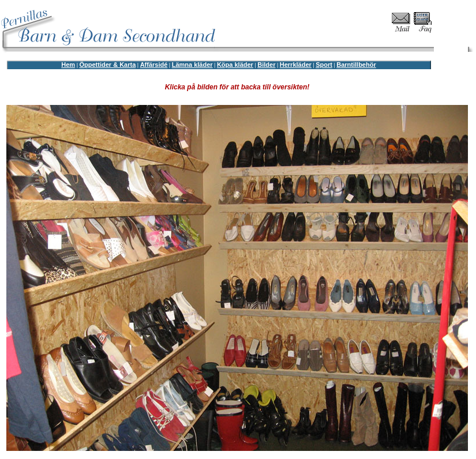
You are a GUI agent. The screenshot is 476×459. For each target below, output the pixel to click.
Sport (324, 65)
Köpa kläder (235, 65)
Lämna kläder (192, 65)
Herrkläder (296, 65)
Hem (68, 65)
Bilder (266, 65)
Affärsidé (154, 65)
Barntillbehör (356, 65)
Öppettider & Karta (107, 65)
